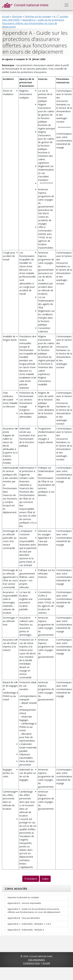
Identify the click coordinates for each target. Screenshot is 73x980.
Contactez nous (31, 963)
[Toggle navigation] (66, 5)
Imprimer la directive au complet (23, 897)
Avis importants (36, 960)
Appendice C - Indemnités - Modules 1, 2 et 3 (29, 924)
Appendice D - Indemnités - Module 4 (26, 930)
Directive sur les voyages (38, 16)
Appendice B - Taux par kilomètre (24, 918)
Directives (17, 16)
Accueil (6, 16)
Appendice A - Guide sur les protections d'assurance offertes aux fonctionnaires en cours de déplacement (33, 23)
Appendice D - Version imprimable (24, 903)
